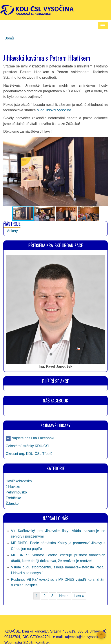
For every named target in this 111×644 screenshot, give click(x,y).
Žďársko (12, 503)
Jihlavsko (13, 487)
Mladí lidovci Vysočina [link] (54, 110)
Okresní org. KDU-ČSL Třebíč (29, 454)
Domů (9, 38)
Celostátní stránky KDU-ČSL (28, 446)
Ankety (12, 231)
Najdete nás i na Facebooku (33, 438)
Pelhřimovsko (16, 492)
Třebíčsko (13, 498)
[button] (104, 171)
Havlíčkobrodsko (19, 481)
